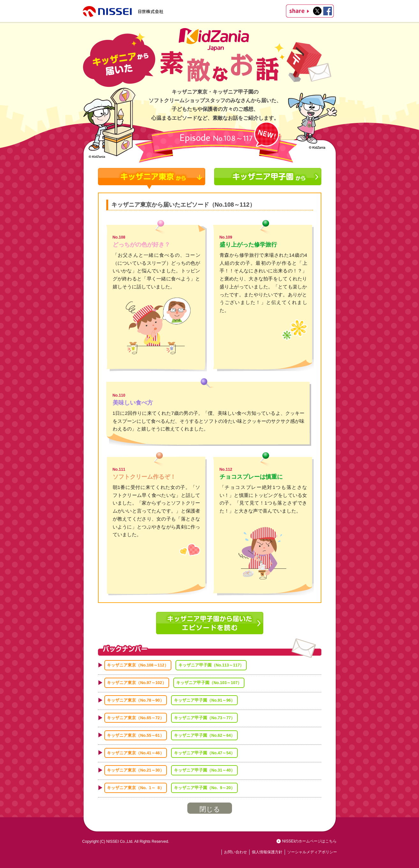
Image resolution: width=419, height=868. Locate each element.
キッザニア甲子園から (268, 179)
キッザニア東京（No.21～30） (135, 770)
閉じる (210, 809)
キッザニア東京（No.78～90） (135, 700)
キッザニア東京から (152, 179)
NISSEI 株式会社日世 (123, 11)
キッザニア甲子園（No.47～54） (204, 753)
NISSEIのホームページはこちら (310, 841)
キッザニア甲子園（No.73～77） (204, 718)
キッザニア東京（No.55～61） (135, 735)
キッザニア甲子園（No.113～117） (211, 665)
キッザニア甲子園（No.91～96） (204, 700)
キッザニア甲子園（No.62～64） (204, 735)
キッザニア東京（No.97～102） (136, 683)
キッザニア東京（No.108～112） (138, 665)
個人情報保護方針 (267, 852)
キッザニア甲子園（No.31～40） (204, 770)
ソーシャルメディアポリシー (312, 852)
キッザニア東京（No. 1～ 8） (135, 788)
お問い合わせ (236, 852)
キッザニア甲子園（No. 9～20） (204, 788)
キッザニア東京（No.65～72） (135, 718)
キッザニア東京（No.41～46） (135, 753)
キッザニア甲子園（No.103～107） (209, 683)
